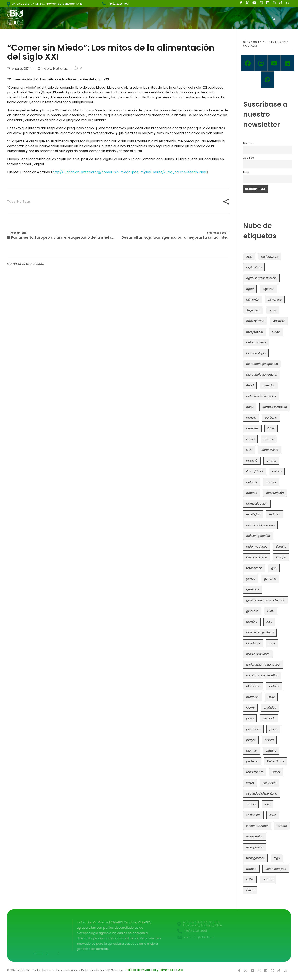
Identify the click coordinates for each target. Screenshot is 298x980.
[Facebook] (248, 63)
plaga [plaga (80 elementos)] (273, 729)
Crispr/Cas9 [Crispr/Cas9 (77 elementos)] (255, 471)
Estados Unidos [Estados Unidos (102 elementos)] (257, 557)
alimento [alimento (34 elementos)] (252, 300)
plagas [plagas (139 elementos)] (251, 740)
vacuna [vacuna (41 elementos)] (268, 879)
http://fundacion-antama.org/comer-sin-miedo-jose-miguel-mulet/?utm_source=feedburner (129, 172)
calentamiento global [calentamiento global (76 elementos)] (261, 396)
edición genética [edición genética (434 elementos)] (258, 536)
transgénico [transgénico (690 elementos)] (255, 847)
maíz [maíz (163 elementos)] (272, 643)
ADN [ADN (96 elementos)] (249, 257)
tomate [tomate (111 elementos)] (282, 826)
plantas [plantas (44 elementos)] (251, 751)
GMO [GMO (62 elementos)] (271, 611)
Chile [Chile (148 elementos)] (271, 428)
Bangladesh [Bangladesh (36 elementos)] (255, 332)
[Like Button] (76, 68)
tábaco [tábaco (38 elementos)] (251, 869)
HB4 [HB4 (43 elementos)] (269, 622)
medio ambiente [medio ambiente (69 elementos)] (258, 654)
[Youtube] (274, 63)
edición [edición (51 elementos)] (274, 514)
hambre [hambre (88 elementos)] (252, 622)
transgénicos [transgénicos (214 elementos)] (255, 858)
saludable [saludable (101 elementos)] (270, 783)
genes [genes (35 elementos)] (251, 579)
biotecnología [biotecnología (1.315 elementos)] (256, 353)
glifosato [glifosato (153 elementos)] (252, 611)
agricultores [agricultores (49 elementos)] (269, 257)
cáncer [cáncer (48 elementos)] (271, 482)
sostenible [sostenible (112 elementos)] (253, 815)
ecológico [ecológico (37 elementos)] (253, 514)
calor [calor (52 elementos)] (250, 407)
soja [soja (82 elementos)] (267, 804)
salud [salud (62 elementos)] (250, 783)
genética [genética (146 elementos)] (253, 589)
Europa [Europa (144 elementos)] (281, 557)
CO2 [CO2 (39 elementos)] (249, 450)
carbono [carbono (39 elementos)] (271, 418)
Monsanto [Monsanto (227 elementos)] (253, 686)
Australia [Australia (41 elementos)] (279, 321)
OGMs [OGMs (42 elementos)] (250, 708)
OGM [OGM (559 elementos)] (271, 697)
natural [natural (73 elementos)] (274, 686)
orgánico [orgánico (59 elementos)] (270, 708)
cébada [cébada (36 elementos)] (252, 493)
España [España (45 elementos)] (281, 547)
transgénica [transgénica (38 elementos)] (255, 836)
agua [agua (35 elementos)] (250, 289)
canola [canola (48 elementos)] (251, 418)
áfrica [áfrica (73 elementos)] (250, 890)
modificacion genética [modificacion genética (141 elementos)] (262, 675)
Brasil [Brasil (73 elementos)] (250, 385)
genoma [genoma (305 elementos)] (270, 579)
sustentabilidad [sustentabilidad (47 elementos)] (257, 826)
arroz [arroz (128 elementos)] (272, 310)
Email (247, 172)
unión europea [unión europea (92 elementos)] (276, 869)
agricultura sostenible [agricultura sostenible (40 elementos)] (261, 278)
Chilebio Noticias (53, 69)
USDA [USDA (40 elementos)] (250, 879)
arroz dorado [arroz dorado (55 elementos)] (255, 321)
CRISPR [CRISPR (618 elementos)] (271, 461)
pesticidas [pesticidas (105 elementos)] (253, 729)
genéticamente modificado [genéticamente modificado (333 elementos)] (266, 600)
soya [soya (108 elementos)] (273, 815)
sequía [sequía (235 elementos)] (251, 804)
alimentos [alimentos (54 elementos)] (275, 300)
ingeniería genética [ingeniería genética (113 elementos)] (260, 632)
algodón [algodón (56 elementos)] (268, 289)
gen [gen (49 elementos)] (274, 568)
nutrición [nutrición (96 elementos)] (252, 697)
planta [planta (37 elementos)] (269, 740)
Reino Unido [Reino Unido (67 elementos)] (275, 761)
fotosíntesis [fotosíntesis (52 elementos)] (254, 568)
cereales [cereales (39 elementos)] (252, 428)
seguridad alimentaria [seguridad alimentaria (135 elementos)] (262, 793)
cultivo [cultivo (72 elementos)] (277, 471)
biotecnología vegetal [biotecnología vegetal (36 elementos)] (262, 375)
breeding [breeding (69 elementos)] (269, 385)
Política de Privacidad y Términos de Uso (154, 970)
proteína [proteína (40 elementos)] (252, 761)
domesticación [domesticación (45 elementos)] (257, 504)
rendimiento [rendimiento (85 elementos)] (255, 772)
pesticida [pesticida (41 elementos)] (269, 718)
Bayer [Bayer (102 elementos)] (276, 332)
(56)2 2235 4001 (119, 4)
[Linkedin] (287, 63)
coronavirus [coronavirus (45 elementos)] (270, 450)
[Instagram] (261, 63)
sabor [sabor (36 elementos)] (276, 772)
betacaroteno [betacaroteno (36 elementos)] (256, 342)
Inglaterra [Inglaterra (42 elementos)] (253, 643)
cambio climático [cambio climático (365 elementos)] (275, 407)
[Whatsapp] (268, 80)
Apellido (249, 158)
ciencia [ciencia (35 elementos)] (269, 439)
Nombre (249, 143)
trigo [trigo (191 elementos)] (277, 858)
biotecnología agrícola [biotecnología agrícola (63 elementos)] (262, 364)
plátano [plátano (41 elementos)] (271, 751)
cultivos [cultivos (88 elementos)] (252, 482)
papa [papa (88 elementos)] (250, 718)
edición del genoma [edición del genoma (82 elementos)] (260, 525)
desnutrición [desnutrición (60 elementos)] (275, 493)
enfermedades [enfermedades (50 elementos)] (257, 547)
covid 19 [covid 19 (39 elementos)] (252, 461)
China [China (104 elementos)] (250, 439)
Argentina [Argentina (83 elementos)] (253, 310)
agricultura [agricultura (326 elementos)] (254, 267)
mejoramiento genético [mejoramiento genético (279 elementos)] (263, 665)
